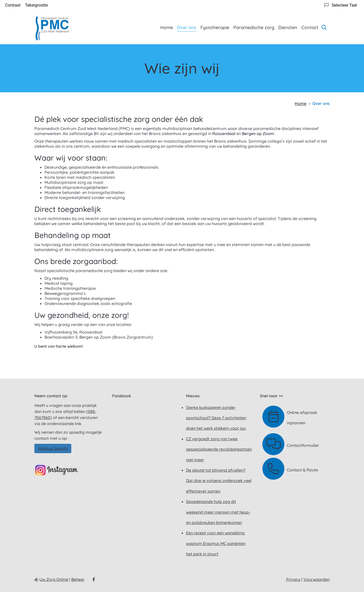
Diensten (288, 27)
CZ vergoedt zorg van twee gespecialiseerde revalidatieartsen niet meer (219, 449)
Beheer (78, 579)
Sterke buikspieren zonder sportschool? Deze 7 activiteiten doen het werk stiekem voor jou (216, 418)
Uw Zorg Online (54, 579)
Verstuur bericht (53, 448)
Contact (310, 27)
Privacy (293, 579)
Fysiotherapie (215, 27)
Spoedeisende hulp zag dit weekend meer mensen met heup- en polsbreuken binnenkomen (218, 512)
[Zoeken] (324, 27)
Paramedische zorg (254, 27)
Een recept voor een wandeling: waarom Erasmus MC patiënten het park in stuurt (216, 543)
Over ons (187, 27)
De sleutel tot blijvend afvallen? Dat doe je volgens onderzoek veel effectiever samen (219, 481)
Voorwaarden (316, 579)
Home (167, 27)
